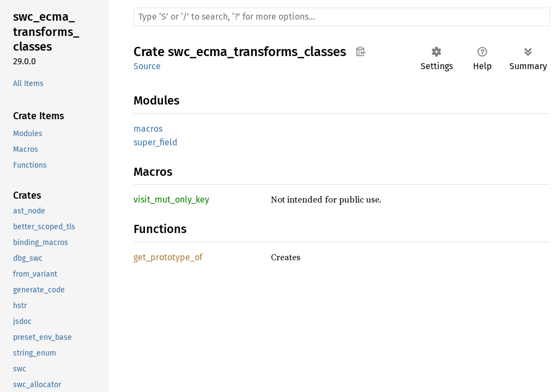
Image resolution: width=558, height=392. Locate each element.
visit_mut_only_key (171, 200)
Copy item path (360, 51)
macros (148, 129)
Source (147, 66)
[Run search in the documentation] (342, 17)
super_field (156, 142)
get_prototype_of (168, 257)
